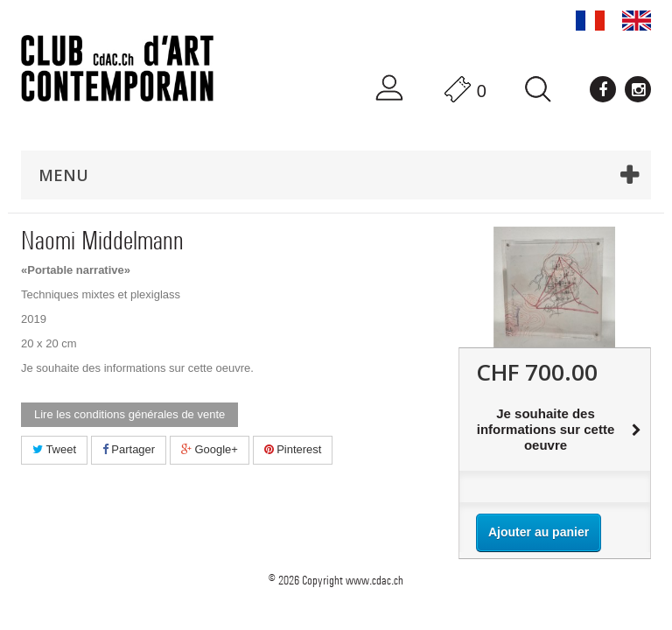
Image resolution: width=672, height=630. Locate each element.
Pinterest (293, 449)
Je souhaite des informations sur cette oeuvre (136, 368)
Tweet (54, 449)
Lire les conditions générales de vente (129, 414)
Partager (129, 449)
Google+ (210, 449)
